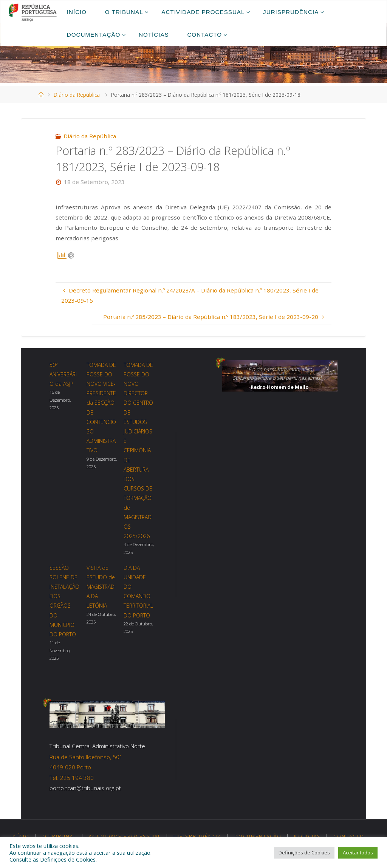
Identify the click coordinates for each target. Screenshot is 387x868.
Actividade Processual (125, 836)
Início (20, 836)
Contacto (349, 836)
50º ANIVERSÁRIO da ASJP (63, 374)
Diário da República (77, 95)
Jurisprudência (197, 836)
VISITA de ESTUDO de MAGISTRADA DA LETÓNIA (101, 587)
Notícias (307, 836)
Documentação (258, 836)
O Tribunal (59, 836)
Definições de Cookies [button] (304, 853)
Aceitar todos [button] (358, 853)
